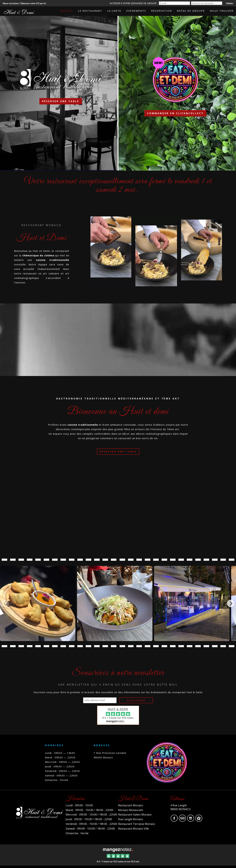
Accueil (67, 11)
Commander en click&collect (175, 113)
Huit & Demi (118, 709)
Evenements (136, 11)
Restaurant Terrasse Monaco (137, 824)
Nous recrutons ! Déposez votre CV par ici (24, 3)
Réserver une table (61, 101)
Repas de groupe (191, 11)
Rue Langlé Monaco (131, 819)
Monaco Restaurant (131, 810)
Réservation (161, 11)
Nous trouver (222, 11)
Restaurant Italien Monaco (135, 815)
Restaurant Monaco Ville (133, 829)
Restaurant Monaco (131, 805)
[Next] (231, 603)
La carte (114, 11)
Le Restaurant (90, 11)
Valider (230, 3)
